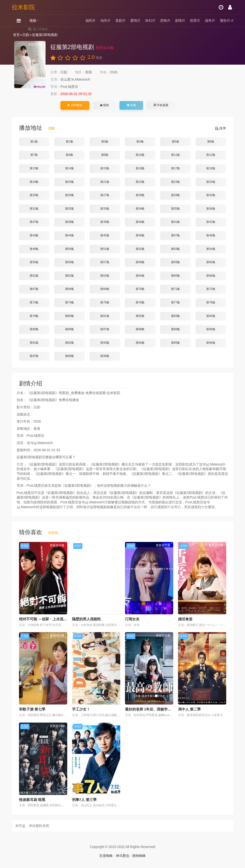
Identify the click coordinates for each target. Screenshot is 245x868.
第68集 (70, 289)
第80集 (70, 316)
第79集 (34, 316)
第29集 (175, 195)
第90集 (211, 329)
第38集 (70, 222)
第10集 (140, 155)
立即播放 (75, 105)
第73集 (34, 302)
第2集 (70, 142)
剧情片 (180, 21)
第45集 (105, 235)
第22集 (140, 182)
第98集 (70, 356)
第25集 (34, 195)
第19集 (34, 182)
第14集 (70, 168)
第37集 (34, 222)
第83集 (175, 316)
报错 (104, 105)
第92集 (70, 343)
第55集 (34, 262)
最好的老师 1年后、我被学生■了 (151, 709)
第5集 (175, 142)
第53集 (175, 249)
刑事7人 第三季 (84, 800)
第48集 (211, 235)
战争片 (210, 21)
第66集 (211, 276)
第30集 (211, 195)
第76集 (140, 302)
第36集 (211, 209)
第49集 (34, 249)
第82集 (140, 316)
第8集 (70, 155)
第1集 (34, 142)
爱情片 (135, 21)
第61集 (34, 276)
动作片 (106, 21)
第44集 (70, 235)
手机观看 (161, 105)
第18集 (211, 168)
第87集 (105, 329)
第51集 (105, 249)
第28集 (140, 195)
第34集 (140, 209)
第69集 (105, 289)
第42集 (211, 222)
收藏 (131, 105)
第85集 (34, 329)
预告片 (225, 21)
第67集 (34, 289)
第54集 (211, 249)
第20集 (70, 182)
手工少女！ (81, 709)
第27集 (105, 195)
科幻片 (150, 21)
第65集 (175, 276)
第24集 (211, 182)
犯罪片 (195, 21)
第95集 (175, 343)
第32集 (70, 209)
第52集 (140, 249)
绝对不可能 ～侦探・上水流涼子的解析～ (52, 619)
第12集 (211, 155)
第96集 (211, 343)
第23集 (175, 182)
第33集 (105, 209)
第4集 (140, 142)
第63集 (105, 276)
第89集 (175, 329)
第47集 (175, 235)
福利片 (91, 21)
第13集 (34, 168)
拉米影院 (23, 7)
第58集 (140, 262)
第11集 (175, 155)
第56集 (70, 262)
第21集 (105, 182)
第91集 (34, 343)
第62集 (70, 276)
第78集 (211, 302)
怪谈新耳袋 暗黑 (32, 800)
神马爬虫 (123, 856)
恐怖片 (165, 21)
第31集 (34, 209)
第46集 (140, 235)
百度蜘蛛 (106, 856)
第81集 (105, 316)
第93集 (105, 343)
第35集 (175, 209)
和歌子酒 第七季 (32, 709)
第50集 (70, 249)
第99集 (105, 356)
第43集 (34, 235)
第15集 (105, 168)
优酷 (52, 128)
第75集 (105, 302)
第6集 (211, 142)
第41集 (175, 222)
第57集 (105, 262)
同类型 (53, 533)
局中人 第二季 (189, 709)
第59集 (175, 262)
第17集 (175, 168)
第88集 (140, 329)
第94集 (140, 343)
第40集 (140, 222)
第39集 (105, 222)
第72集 (211, 289)
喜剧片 (120, 21)
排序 (221, 128)
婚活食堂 (185, 619)
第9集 (105, 155)
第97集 (34, 356)
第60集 (211, 262)
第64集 (140, 276)
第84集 (211, 316)
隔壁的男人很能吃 (86, 619)
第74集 (70, 302)
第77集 (175, 302)
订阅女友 (132, 619)
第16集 (140, 168)
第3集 (105, 142)
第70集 (140, 289)
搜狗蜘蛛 (139, 856)
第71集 (175, 289)
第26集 (70, 195)
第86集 (70, 329)
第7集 (34, 155)
